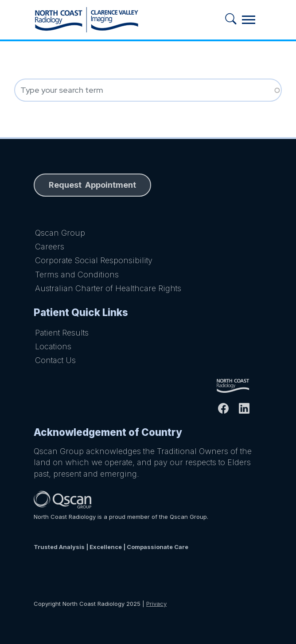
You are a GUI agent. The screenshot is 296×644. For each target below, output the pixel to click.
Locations (53, 346)
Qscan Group (60, 233)
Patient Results (62, 333)
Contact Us (55, 360)
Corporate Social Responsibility (94, 260)
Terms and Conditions (77, 275)
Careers (50, 247)
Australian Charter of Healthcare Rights (108, 288)
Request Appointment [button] (92, 185)
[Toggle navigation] (249, 20)
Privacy (156, 604)
